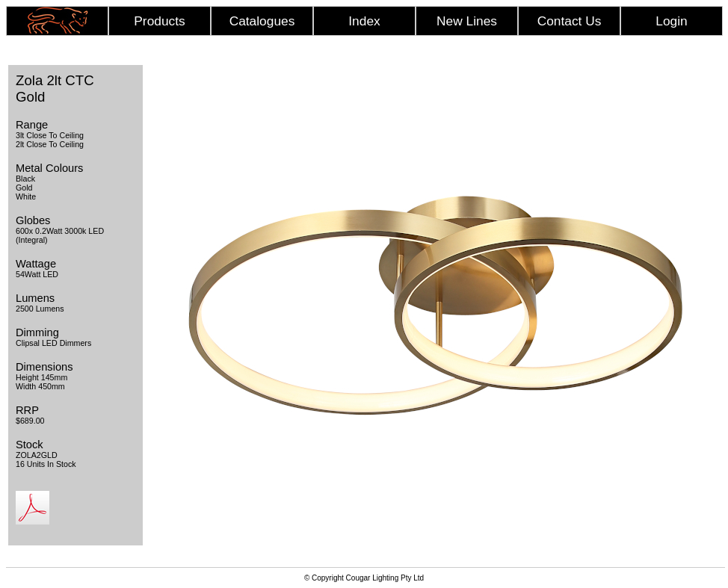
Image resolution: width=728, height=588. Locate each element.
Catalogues (262, 21)
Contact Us (570, 21)
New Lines (467, 21)
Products (159, 21)
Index (364, 21)
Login (671, 21)
